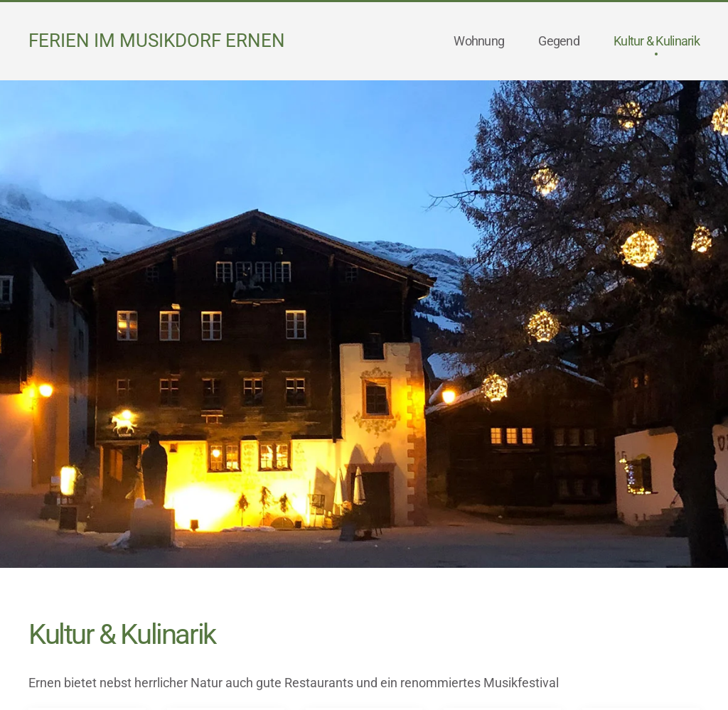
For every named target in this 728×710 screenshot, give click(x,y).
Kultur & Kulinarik (657, 41)
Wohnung (479, 41)
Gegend (559, 41)
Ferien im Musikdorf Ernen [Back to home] (157, 41)
